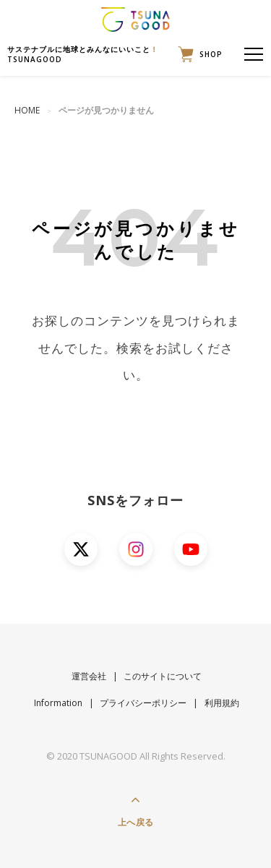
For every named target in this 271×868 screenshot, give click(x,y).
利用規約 (222, 703)
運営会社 (89, 676)
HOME (27, 110)
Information (58, 703)
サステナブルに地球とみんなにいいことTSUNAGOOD (83, 54)
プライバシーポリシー (143, 703)
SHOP (197, 54)
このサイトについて (163, 676)
